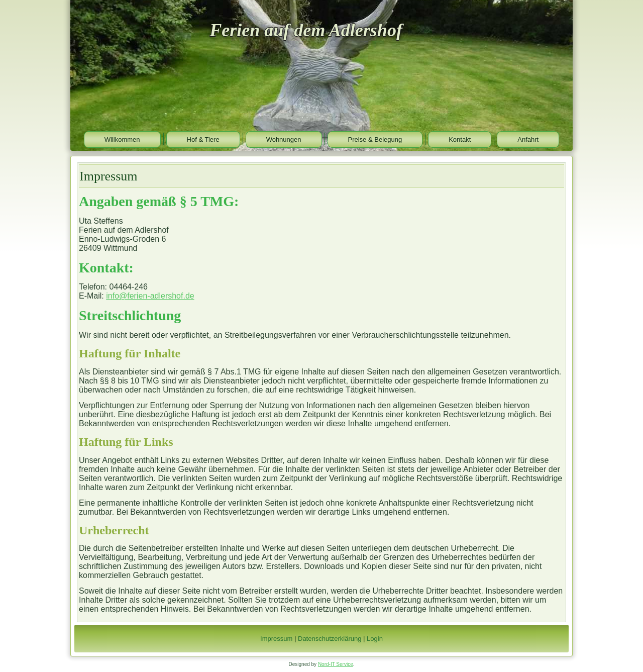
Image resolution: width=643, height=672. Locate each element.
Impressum (276, 639)
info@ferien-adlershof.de (150, 296)
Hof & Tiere (203, 139)
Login (375, 639)
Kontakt (460, 139)
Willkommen (122, 139)
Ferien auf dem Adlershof (306, 30)
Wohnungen (284, 139)
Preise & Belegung (375, 139)
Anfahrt (528, 139)
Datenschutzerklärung (330, 639)
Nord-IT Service (336, 664)
